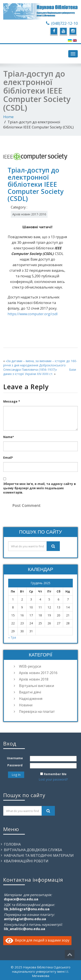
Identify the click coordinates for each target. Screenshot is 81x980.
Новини (26, 705)
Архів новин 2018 (34, 679)
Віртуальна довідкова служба (33, 850)
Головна (12, 844)
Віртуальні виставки (37, 686)
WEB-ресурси (30, 666)
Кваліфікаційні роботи (26, 861)
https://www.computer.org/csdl (33, 314)
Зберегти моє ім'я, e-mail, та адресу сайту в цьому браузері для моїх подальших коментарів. (40, 488)
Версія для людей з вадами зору (37, 940)
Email (8, 458)
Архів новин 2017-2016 (29, 214)
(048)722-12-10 (64, 23)
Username (15, 758)
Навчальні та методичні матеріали (39, 855)
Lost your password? (53, 779)
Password (15, 765)
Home (8, 117)
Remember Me (55, 774)
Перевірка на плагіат (37, 711)
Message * (12, 401)
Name (9, 437)
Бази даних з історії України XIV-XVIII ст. (40, 372)
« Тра (12, 637)
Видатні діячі (30, 692)
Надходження (31, 699)
